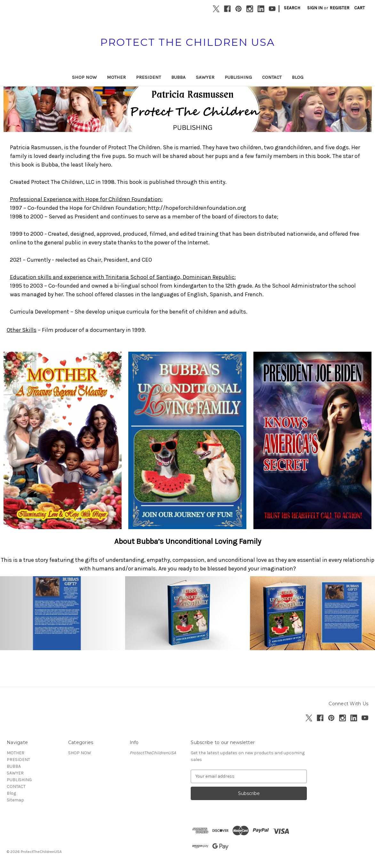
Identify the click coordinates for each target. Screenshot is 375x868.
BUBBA (178, 77)
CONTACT (272, 77)
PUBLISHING (238, 77)
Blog (298, 77)
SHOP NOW (84, 77)
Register (339, 8)
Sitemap (15, 800)
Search (292, 8)
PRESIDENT (148, 77)
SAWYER (205, 77)
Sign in (315, 8)
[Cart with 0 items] (359, 8)
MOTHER (116, 77)
